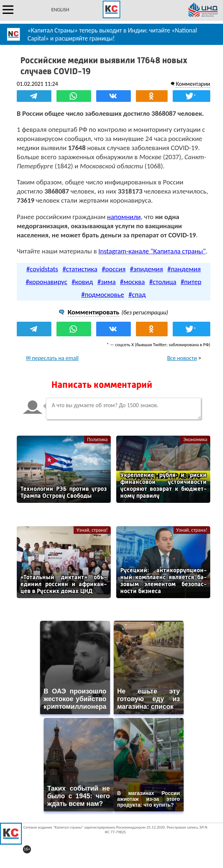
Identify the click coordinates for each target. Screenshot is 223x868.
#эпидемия (147, 269)
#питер (191, 282)
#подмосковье (103, 295)
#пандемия (184, 269)
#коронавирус (46, 282)
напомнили (124, 217)
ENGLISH (60, 10)
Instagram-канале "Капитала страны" (152, 251)
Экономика (195, 439)
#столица (163, 282)
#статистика (80, 269)
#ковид (83, 282)
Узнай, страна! (92, 530)
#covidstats (42, 269)
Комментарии (193, 84)
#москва (132, 282)
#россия (114, 269)
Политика (97, 439)
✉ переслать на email (52, 358)
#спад (137, 295)
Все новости (182, 358)
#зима (106, 282)
